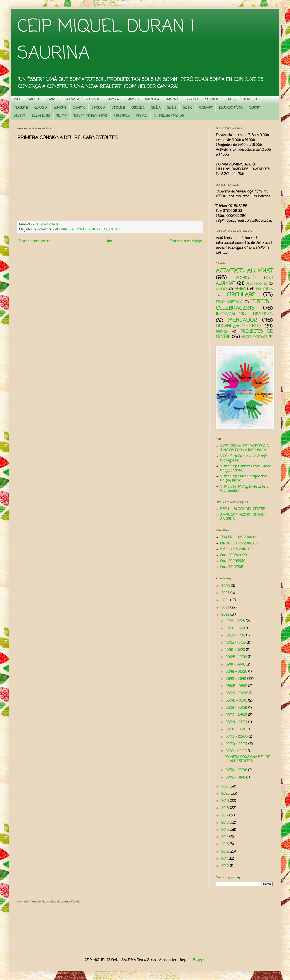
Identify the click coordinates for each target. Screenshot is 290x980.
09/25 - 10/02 (237, 657)
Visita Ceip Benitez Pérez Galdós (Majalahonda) (246, 469)
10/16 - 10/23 (236, 650)
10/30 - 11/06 (236, 636)
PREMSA (222, 332)
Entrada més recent (35, 241)
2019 (226, 801)
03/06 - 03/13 (237, 730)
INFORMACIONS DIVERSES (244, 314)
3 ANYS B (53, 100)
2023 (226, 608)
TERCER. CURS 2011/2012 (239, 537)
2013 (225, 844)
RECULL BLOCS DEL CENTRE (243, 509)
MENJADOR (242, 320)
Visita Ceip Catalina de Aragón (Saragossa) (244, 458)
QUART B (60, 108)
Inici (110, 241)
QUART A (41, 108)
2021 (225, 787)
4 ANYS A (72, 100)
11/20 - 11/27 (235, 629)
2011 (225, 859)
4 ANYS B (92, 100)
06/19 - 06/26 (237, 672)
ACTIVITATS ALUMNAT (71, 230)
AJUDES (222, 289)
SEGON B (212, 100)
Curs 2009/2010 (233, 561)
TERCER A (251, 100)
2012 (225, 852)
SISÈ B (172, 108)
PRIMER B (172, 100)
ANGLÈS (20, 116)
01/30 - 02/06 (237, 770)
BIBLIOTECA (122, 116)
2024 (226, 600)
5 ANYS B (132, 100)
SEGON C (231, 100)
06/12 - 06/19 (236, 679)
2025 (226, 593)
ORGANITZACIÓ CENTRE (239, 326)
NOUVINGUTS (41, 116)
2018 (226, 808)
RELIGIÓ (142, 116)
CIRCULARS (241, 295)
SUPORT (255, 108)
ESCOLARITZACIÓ (230, 302)
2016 (226, 823)
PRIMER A (152, 100)
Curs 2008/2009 (233, 555)
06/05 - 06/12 (237, 686)
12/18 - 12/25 (236, 621)
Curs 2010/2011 (232, 567)
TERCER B (21, 108)
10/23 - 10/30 (236, 643)
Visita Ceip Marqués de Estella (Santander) (244, 489)
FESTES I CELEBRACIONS (105, 230)
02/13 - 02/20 (237, 751)
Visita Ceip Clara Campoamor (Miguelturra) (244, 479)
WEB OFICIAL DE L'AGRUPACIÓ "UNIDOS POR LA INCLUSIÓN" (245, 448)
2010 (226, 866)
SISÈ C (188, 108)
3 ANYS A (33, 100)
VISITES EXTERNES (254, 337)
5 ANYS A (112, 100)
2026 (226, 586)
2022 (226, 615)
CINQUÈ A (98, 108)
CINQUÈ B (118, 108)
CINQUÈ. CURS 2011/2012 (239, 544)
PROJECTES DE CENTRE (244, 334)
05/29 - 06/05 (237, 693)
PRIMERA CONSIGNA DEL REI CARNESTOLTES (248, 759)
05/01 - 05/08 (237, 708)
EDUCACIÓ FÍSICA (231, 108)
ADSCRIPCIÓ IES (257, 284)
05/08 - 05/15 (237, 701)
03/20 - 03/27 (237, 722)
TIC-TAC (62, 116)
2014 (225, 837)
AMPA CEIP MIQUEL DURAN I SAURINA (243, 517)
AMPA (240, 289)
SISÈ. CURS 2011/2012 (237, 549)
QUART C (79, 108)
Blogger (199, 960)
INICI (17, 100)
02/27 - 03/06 (237, 737)
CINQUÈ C (138, 108)
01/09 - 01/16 (236, 778)
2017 (225, 816)
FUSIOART (206, 108)
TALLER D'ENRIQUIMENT (90, 116)
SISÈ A (156, 108)
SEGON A (192, 100)
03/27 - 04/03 (237, 715)
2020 (226, 794)
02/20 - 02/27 (237, 744)
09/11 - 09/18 (236, 665)
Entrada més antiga (186, 241)
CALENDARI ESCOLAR (169, 116)
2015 (225, 830)
